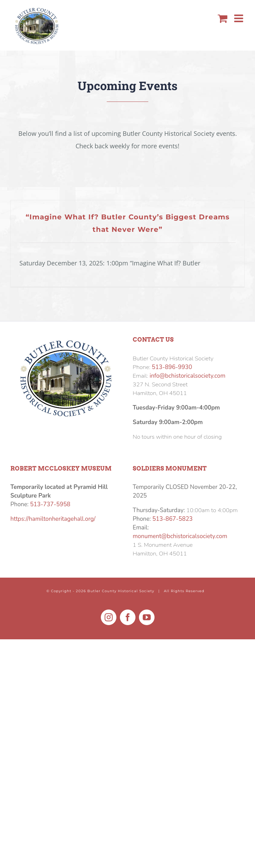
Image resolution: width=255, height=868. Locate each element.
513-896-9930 (172, 367)
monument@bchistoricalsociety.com (180, 536)
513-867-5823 (173, 519)
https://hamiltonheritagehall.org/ (53, 519)
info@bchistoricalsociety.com (188, 376)
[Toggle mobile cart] (222, 18)
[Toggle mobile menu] (239, 18)
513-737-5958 (50, 504)
